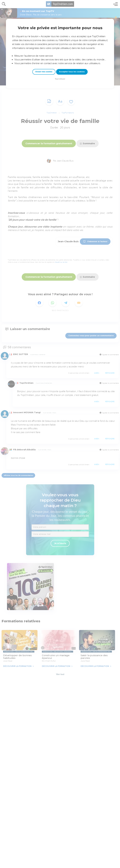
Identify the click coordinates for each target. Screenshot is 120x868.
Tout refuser (60, 79)
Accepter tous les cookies (72, 72)
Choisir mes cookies (44, 72)
